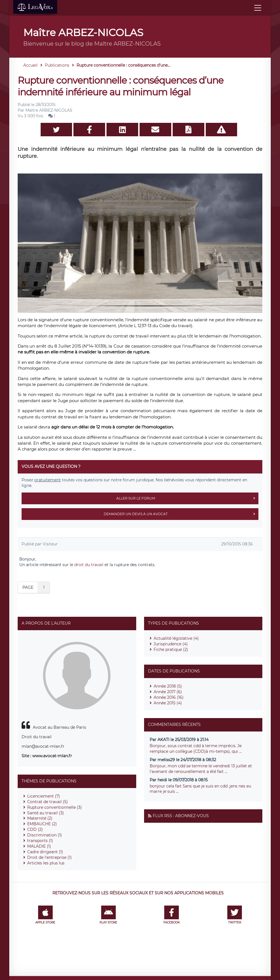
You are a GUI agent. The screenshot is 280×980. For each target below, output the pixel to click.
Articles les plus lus (46, 863)
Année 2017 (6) (168, 692)
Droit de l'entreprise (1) (49, 857)
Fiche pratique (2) (171, 650)
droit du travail (89, 565)
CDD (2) (35, 829)
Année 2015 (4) (168, 703)
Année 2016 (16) (169, 697)
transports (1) (40, 841)
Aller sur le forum (187, 498)
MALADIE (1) (39, 846)
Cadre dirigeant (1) (45, 852)
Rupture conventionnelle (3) (55, 807)
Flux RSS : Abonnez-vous (181, 816)
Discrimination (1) (45, 835)
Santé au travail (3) (46, 813)
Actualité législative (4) (176, 638)
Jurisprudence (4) (171, 644)
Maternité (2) (40, 818)
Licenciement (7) (44, 796)
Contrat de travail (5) (48, 802)
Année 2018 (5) (168, 686)
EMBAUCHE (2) (42, 824)
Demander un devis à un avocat (181, 514)
